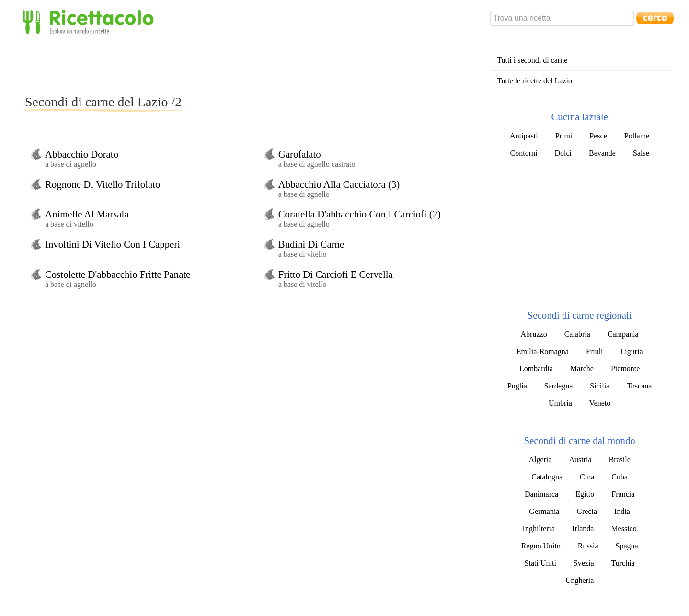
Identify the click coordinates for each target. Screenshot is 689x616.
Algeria (540, 460)
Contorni (524, 153)
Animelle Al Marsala (87, 214)
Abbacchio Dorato (82, 154)
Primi (564, 136)
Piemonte (625, 369)
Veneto (600, 403)
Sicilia (600, 386)
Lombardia (536, 369)
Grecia (587, 511)
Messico (624, 529)
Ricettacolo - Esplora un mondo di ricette (90, 21)
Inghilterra (539, 529)
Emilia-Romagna (543, 351)
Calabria (577, 334)
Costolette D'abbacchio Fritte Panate (118, 274)
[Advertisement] (197, 64)
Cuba (620, 477)
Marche (582, 369)
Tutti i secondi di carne (532, 60)
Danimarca (541, 494)
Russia (588, 546)
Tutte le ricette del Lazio (534, 81)
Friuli (595, 351)
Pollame (637, 136)
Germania (544, 511)
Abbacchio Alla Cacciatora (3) (339, 184)
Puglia (517, 386)
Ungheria (580, 580)
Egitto (585, 494)
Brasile (620, 460)
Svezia (584, 563)
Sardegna (559, 386)
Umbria (560, 403)
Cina (587, 477)
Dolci (563, 153)
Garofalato (300, 154)
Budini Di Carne (311, 244)
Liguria (632, 351)
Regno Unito (541, 546)
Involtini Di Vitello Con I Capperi (113, 244)
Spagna (627, 546)
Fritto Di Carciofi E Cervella (336, 274)
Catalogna (547, 477)
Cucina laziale (579, 117)
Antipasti (524, 136)
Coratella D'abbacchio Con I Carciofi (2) (360, 214)
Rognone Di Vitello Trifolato (103, 184)
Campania (623, 334)
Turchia (623, 563)
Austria (580, 460)
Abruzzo (534, 334)
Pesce (598, 136)
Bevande (602, 153)
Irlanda (583, 529)
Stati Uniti (540, 563)
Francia (623, 494)
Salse (641, 153)
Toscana (639, 386)
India (622, 511)
